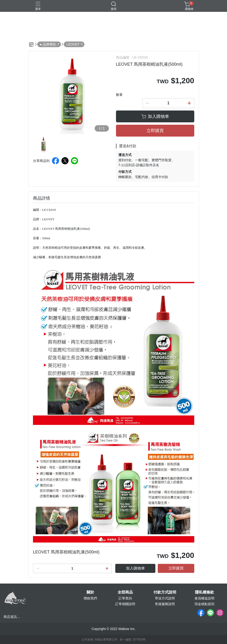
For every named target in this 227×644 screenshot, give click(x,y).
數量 (119, 95)
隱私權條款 (204, 592)
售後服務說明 (165, 604)
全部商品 (125, 592)
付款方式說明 (165, 592)
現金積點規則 (204, 604)
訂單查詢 (125, 598)
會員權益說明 (204, 598)
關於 (90, 592)
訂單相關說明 (125, 604)
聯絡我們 (90, 598)
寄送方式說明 (165, 598)
